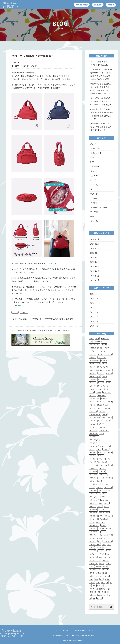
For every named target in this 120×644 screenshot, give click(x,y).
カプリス (93, 383)
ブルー (105, 494)
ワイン (92, 567)
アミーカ (93, 354)
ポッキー (93, 519)
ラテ (104, 544)
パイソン (102, 468)
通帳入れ (93, 595)
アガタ (107, 348)
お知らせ (94, 176)
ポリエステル (102, 519)
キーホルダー (94, 399)
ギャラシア (105, 399)
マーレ (103, 532)
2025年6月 (95, 262)
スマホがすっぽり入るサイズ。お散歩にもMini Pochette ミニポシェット (101, 101)
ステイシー (93, 427)
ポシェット (95, 166)
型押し (92, 576)
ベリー (107, 503)
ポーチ (93, 180)
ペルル (107, 506)
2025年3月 (95, 276)
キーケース (101, 395)
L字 (91, 342)
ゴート (105, 414)
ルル (101, 557)
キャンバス (107, 392)
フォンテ (93, 491)
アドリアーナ (101, 351)
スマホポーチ (94, 437)
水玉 (98, 582)
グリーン (93, 408)
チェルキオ (102, 453)
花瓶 (91, 592)
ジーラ (102, 424)
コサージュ (93, 411)
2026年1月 (95, 248)
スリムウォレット (96, 440)
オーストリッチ (95, 376)
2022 (92, 312)
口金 (105, 573)
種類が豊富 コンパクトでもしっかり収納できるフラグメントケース (101, 127)
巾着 (91, 579)
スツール (94, 221)
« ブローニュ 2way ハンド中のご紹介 (27, 319)
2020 (92, 321)
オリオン (93, 373)
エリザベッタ (102, 367)
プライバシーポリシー (59, 635)
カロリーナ (93, 389)
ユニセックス (108, 541)
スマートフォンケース (100, 207)
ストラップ (93, 430)
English (98, 5)
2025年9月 (95, 253)
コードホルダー (95, 414)
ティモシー (93, 459)
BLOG (91, 630)
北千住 (99, 573)
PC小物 (104, 345)
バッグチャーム (102, 465)
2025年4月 (95, 271)
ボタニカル (93, 513)
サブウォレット (95, 418)
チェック (93, 453)
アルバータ (108, 354)
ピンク (92, 487)
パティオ (102, 472)
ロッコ (102, 563)
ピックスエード (95, 484)
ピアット (93, 481)
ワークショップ (102, 567)
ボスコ (102, 510)
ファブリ (99, 487)
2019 (92, 326)
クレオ (110, 402)
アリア (100, 354)
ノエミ (105, 462)
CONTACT (55, 630)
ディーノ (102, 459)
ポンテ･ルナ (101, 522)
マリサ (103, 525)
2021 (92, 317)
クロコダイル (102, 405)
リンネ (108, 551)
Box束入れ (105, 338)
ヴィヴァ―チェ (95, 570)
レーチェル (93, 563)
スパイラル (93, 433)
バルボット (93, 468)
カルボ (108, 383)
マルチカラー (94, 532)
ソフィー (106, 449)
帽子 (101, 579)
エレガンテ (100, 370)
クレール (93, 405)
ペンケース (93, 510)
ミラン (92, 538)
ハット (92, 465)
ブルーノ (105, 497)
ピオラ (100, 481)
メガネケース (101, 538)
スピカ (102, 433)
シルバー (101, 421)
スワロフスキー (95, 443)
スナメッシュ (104, 430)
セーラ (92, 449)
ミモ (111, 535)
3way (97, 338)
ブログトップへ (18, 305)
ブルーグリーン (95, 497)
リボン (105, 548)
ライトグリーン (95, 544)
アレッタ (93, 357)
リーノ (102, 554)
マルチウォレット (105, 529)
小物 (92, 157)
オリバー (101, 373)
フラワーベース (95, 494)
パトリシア (93, 475)
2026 (92, 294)
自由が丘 (102, 589)
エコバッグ (95, 198)
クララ (92, 402)
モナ (99, 541)
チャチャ (93, 456)
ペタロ (100, 506)
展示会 (107, 576)
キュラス (93, 395)
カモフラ (101, 383)
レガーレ (105, 560)
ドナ (91, 462)
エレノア (109, 370)
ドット (110, 459)
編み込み (100, 586)
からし (100, 348)
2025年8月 (95, 257)
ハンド (34, 66)
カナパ (105, 376)
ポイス (100, 516)
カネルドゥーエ (103, 380)
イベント (94, 203)
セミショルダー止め (96, 446)
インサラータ (94, 361)
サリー (110, 418)
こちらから (52, 263)
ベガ (101, 503)
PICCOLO (93, 348)
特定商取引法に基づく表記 (83, 635)
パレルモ (101, 478)
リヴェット (93, 554)
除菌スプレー (102, 595)
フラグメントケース (105, 491)
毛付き (92, 582)
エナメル (93, 367)
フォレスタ (108, 487)
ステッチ (102, 427)
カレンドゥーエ (103, 386)
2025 (92, 298)
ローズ (108, 563)
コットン (102, 411)
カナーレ (93, 380)
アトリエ (94, 212)
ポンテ (92, 522)
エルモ (92, 370)
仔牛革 (92, 573)
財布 (92, 162)
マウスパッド (94, 525)
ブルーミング (94, 500)
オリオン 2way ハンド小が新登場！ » (61, 319)
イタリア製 (102, 357)
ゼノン (99, 449)
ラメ (109, 544)
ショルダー (26, 66)
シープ (108, 421)
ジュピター (93, 424)
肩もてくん (93, 589)
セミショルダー (97, 153)
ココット (107, 408)
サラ (104, 418)
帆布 (92, 216)
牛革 (103, 582)
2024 (92, 303)
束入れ (107, 579)
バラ (111, 465)
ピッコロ (105, 484)
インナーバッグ (95, 364)
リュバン (101, 551)
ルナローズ (93, 557)
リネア (99, 548)
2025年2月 (95, 280)
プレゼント (93, 503)
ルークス (107, 557)
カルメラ (93, 386)
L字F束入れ (98, 342)
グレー (100, 408)
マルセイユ (93, 529)
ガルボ (98, 392)
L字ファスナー (95, 345)
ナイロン (15, 312)
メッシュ (93, 541)
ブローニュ (24, 312)
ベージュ (93, 506)
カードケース (104, 389)
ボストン (94, 194)
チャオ (110, 453)
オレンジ (109, 373)
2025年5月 (95, 267)
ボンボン (93, 516)
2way (91, 338)
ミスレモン (93, 535)
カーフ (92, 392)
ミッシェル (103, 535)
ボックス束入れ (105, 513)
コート (93, 226)
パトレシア (103, 475)
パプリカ (93, 478)
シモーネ (93, 421)
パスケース (93, 472)
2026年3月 (95, 239)
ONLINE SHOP (79, 630)
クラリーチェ (101, 402)
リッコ (92, 548)
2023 (92, 308)
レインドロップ (95, 560)
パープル (109, 478)
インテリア (105, 361)
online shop (82, 5)
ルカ (107, 554)
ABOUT (66, 630)
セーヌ (108, 446)
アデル (92, 351)
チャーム (94, 185)
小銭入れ (99, 576)
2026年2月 (95, 244)
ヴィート (105, 570)
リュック (94, 171)
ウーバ (105, 364)
